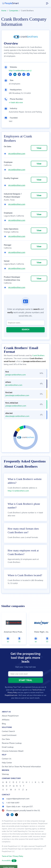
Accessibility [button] (9, 861)
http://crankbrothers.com (19, 71)
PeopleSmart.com (11, 695)
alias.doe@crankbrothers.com (17, 416)
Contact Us (7, 759)
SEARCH (26, 330)
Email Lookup (8, 747)
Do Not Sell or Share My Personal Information (21, 767)
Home (4, 11)
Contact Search (8, 731)
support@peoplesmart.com (16, 799)
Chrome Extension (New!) (13, 751)
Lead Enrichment (9, 735)
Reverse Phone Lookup (12, 743)
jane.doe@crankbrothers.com (17, 396)
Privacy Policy (12, 693)
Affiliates (6, 720)
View (39, 148)
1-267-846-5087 (11, 803)
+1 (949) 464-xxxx (16, 103)
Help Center (7, 763)
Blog (4, 724)
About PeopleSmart (10, 716)
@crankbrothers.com (17, 154)
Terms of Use (37, 690)
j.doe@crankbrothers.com (16, 406)
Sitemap (5, 774)
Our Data (6, 739)
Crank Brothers (38, 356)
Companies (14, 11)
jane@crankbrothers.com (16, 375)
